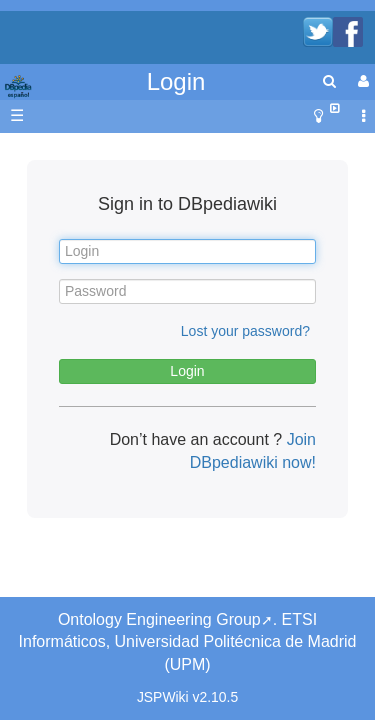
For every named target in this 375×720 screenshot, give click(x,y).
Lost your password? (245, 331)
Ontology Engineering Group (159, 619)
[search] (329, 81)
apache (20, 87)
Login (176, 81)
